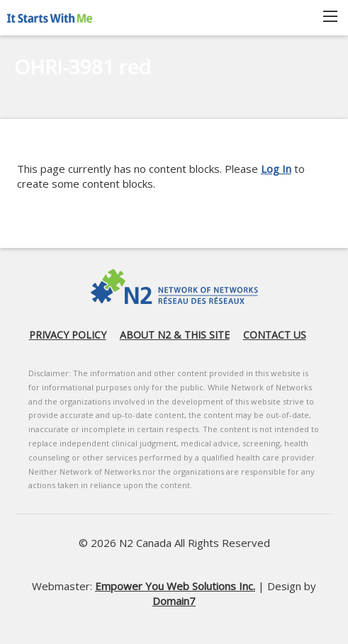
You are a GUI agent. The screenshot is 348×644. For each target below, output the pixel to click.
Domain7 (174, 601)
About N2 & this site (175, 335)
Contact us (275, 335)
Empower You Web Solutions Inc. (175, 586)
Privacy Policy (68, 335)
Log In (276, 169)
